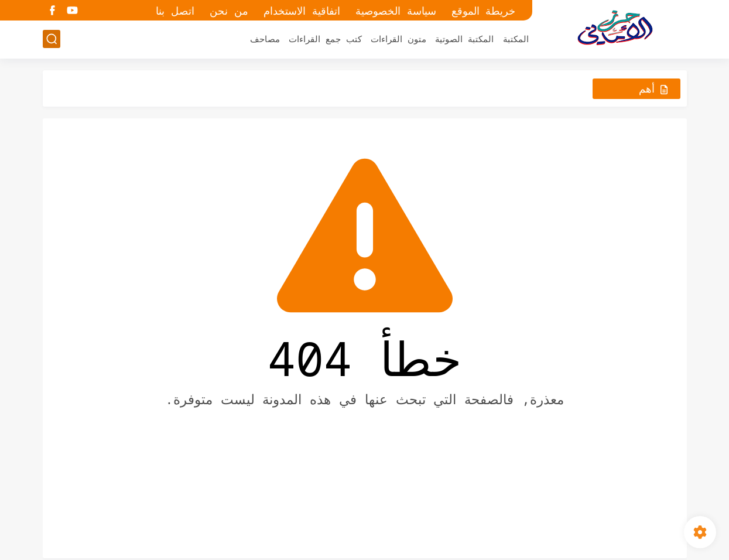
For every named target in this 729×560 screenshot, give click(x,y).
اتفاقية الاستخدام (302, 11)
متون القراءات (398, 39)
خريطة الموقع (484, 11)
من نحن (229, 11)
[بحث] (52, 39)
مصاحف (265, 39)
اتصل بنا (175, 11)
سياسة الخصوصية (396, 11)
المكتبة (516, 39)
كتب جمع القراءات (325, 39)
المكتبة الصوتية (464, 39)
